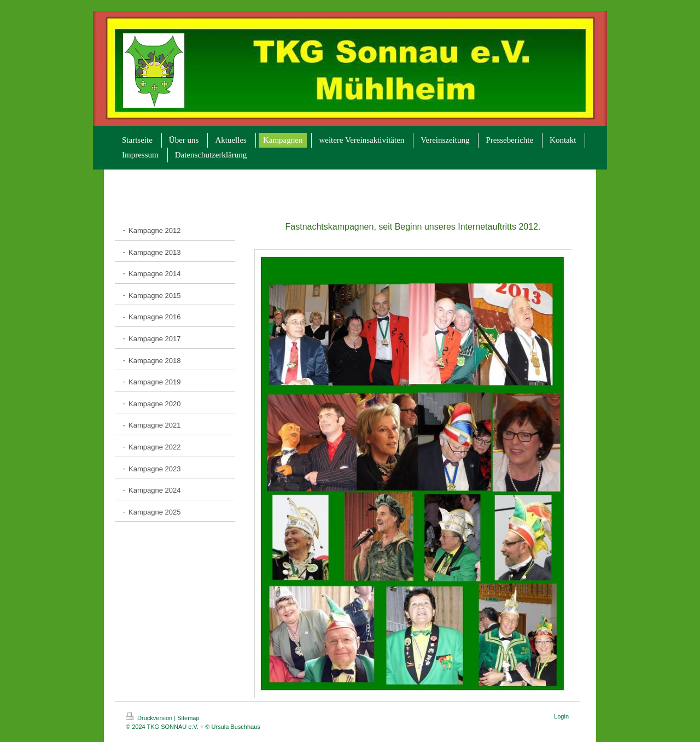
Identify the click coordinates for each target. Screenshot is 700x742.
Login (561, 716)
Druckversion (150, 718)
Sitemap (188, 718)
